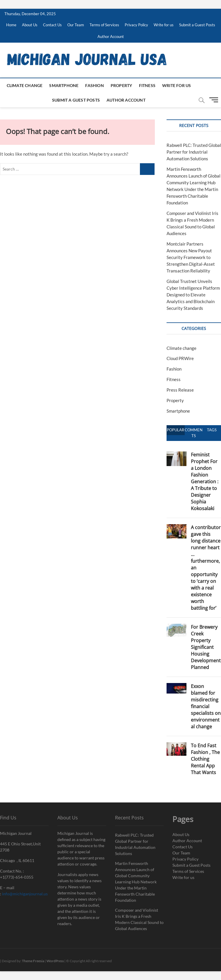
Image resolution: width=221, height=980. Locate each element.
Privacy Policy (136, 25)
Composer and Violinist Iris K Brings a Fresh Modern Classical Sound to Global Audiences (139, 919)
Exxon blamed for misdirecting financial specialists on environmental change (206, 706)
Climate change (25, 85)
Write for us (164, 25)
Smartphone (64, 85)
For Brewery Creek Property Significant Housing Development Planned (206, 647)
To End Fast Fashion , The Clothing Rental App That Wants (205, 759)
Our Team (76, 25)
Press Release (180, 390)
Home (11, 25)
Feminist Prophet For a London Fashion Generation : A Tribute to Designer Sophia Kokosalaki (205, 482)
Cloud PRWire (180, 358)
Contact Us (52, 25)
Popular (175, 430)
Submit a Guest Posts (197, 25)
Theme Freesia (33, 961)
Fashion (94, 85)
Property (121, 85)
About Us (30, 25)
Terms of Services (104, 25)
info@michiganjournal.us (25, 894)
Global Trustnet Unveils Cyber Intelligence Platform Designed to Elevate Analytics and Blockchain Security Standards (193, 295)
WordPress (55, 961)
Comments (194, 433)
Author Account (111, 37)
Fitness (147, 85)
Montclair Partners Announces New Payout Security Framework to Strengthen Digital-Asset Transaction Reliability (191, 257)
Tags (212, 430)
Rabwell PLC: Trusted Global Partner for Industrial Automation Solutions (194, 152)
